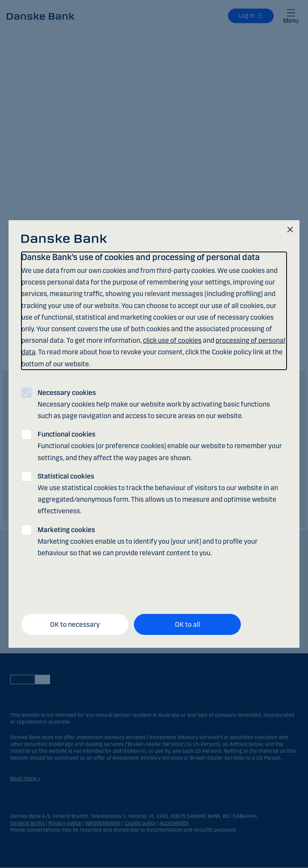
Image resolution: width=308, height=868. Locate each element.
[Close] (290, 230)
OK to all (188, 624)
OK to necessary (75, 624)
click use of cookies (172, 340)
